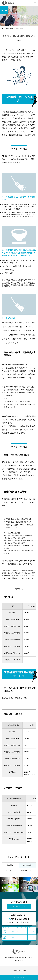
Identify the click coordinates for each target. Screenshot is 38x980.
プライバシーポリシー (19, 970)
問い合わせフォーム (19, 907)
